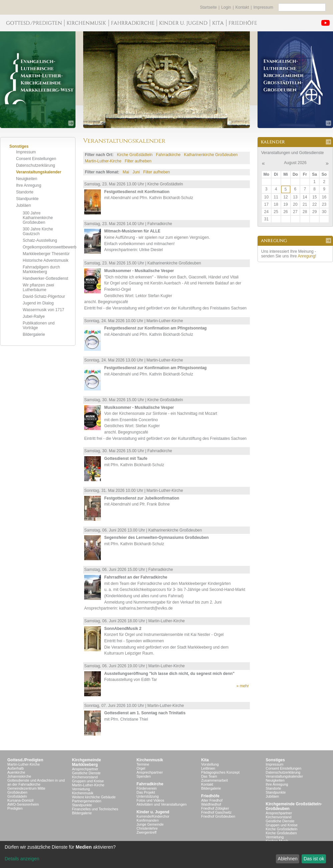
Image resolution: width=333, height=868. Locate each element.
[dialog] (166, 854)
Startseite (209, 7)
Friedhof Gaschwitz (216, 812)
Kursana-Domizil (20, 800)
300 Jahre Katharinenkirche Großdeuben (38, 218)
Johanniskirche (19, 776)
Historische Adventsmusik (46, 260)
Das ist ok (314, 859)
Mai (126, 172)
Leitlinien (208, 768)
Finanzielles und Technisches (95, 809)
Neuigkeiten (27, 179)
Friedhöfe (210, 796)
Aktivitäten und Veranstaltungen (162, 804)
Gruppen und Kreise (88, 781)
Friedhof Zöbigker (215, 808)
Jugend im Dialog (38, 303)
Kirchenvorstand (85, 777)
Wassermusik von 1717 (43, 310)
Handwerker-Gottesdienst (45, 278)
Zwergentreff (147, 832)
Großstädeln (17, 796)
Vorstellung (210, 764)
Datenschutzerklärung (36, 165)
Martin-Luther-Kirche (103, 161)
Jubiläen (24, 205)
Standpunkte (27, 199)
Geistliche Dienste (86, 773)
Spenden (144, 776)
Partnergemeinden (87, 801)
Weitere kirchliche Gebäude (94, 797)
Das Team (209, 776)
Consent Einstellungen (36, 159)
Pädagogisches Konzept (220, 772)
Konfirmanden (148, 820)
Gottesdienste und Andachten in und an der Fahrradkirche (36, 782)
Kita (205, 760)
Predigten (15, 808)
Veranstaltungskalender (39, 172)
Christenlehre (147, 828)
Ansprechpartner (85, 769)
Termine (143, 764)
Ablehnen (288, 859)
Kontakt (242, 7)
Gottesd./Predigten (25, 760)
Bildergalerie (34, 334)
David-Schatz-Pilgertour (44, 296)
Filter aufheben (138, 161)
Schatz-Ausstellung (40, 240)
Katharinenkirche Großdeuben (211, 155)
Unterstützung (148, 796)
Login (226, 7)
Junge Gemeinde (150, 824)
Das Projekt (146, 792)
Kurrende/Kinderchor (153, 816)
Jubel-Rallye (34, 316)
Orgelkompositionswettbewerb (50, 247)
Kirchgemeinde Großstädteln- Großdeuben (294, 806)
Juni (136, 172)
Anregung (306, 256)
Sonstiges (275, 760)
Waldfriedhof (211, 804)
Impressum (263, 7)
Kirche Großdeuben (281, 833)
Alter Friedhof (212, 800)
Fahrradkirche (168, 155)
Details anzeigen (22, 859)
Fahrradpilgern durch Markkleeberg (41, 269)
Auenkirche (16, 772)
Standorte (25, 192)
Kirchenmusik (82, 793)
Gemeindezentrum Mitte (26, 788)
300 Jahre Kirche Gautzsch (38, 231)
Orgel (141, 768)
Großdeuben (17, 792)
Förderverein (147, 788)
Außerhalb (16, 768)
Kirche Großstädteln (135, 155)
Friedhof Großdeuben (218, 816)
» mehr (243, 686)
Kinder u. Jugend (153, 812)
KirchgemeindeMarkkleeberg (86, 762)
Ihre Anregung (29, 185)
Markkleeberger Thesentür (46, 254)
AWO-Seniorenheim (23, 804)
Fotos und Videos (150, 800)
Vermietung (81, 789)
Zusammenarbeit (214, 780)
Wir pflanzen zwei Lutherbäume (38, 287)
